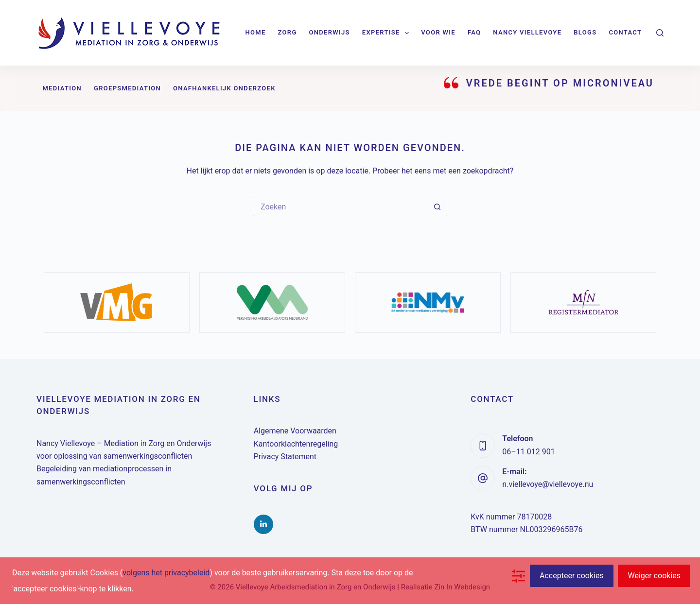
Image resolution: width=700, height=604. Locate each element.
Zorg (288, 32)
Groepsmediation (127, 88)
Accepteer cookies (572, 576)
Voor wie (438, 32)
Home (256, 32)
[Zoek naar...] (340, 207)
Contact (625, 32)
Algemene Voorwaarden (295, 431)
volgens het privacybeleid (166, 573)
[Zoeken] (660, 33)
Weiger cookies (654, 576)
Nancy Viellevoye (527, 32)
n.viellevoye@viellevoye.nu (548, 484)
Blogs (585, 32)
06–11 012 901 (528, 452)
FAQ (474, 32)
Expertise (387, 33)
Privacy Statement (285, 457)
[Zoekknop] (437, 207)
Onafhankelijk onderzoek (224, 88)
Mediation (62, 88)
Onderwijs (330, 32)
